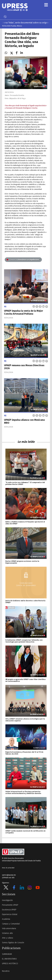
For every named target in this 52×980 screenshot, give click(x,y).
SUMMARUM (7, 954)
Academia (6, 919)
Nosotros (6, 971)
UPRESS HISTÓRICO (10, 964)
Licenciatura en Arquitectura (23, 260)
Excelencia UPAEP (9, 910)
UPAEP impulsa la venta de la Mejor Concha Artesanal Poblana (24, 312)
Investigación (7, 900)
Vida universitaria (9, 928)
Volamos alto (7, 933)
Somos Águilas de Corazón (13, 943)
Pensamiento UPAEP (10, 905)
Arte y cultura (7, 938)
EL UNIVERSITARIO (9, 959)
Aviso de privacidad (8, 868)
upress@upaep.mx (9, 875)
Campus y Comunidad (11, 924)
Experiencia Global (10, 914)
